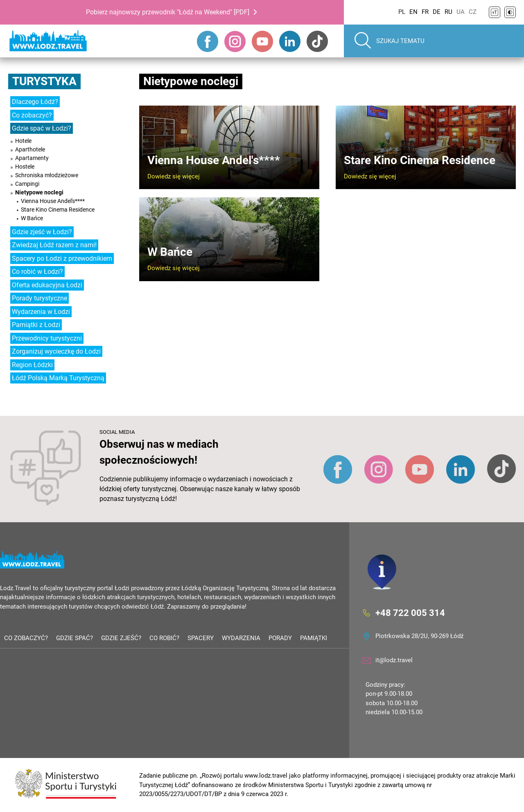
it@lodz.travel (394, 660)
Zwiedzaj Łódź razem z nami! (54, 245)
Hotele (23, 141)
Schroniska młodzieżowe (47, 175)
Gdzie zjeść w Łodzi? (42, 232)
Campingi (27, 184)
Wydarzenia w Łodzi (41, 312)
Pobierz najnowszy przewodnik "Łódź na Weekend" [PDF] (168, 12)
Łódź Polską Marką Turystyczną (58, 378)
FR (425, 12)
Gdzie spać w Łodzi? (42, 128)
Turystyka (44, 81)
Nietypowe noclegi (39, 192)
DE (437, 12)
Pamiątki (314, 638)
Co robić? (164, 638)
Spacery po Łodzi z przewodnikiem (62, 258)
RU (448, 12)
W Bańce (32, 218)
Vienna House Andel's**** (53, 201)
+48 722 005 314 (410, 612)
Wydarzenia (241, 638)
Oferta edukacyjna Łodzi (47, 285)
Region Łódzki (32, 365)
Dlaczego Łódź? (35, 102)
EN (413, 12)
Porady (280, 638)
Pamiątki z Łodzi (36, 325)
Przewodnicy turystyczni (47, 338)
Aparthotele (30, 149)
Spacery (201, 638)
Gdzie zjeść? (121, 638)
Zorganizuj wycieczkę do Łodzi (56, 351)
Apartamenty (32, 158)
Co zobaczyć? (32, 115)
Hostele (25, 167)
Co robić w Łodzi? (37, 272)
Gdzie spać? (75, 638)
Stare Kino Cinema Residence (58, 210)
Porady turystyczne (40, 298)
